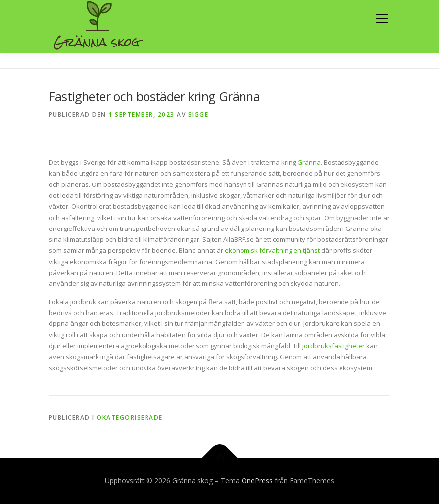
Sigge (198, 115)
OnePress (257, 481)
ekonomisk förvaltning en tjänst (272, 250)
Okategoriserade (130, 418)
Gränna (309, 162)
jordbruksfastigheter (334, 346)
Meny (382, 18)
